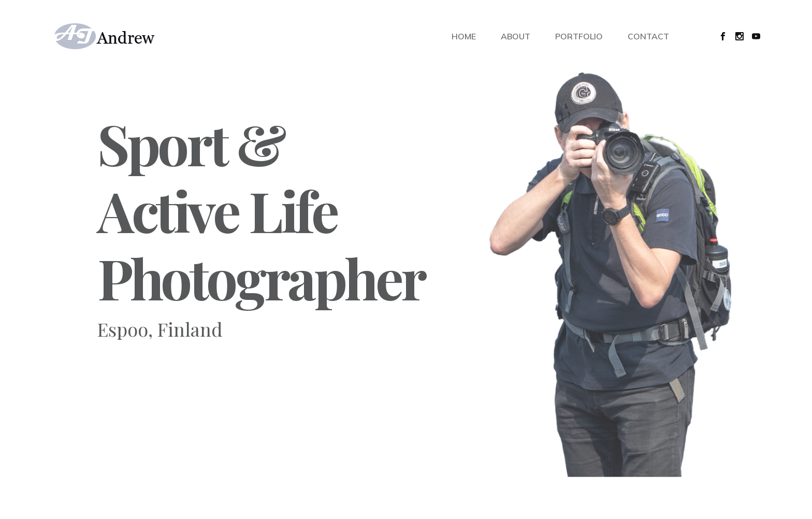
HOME (464, 36)
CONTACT (648, 36)
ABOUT (516, 36)
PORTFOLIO (579, 36)
